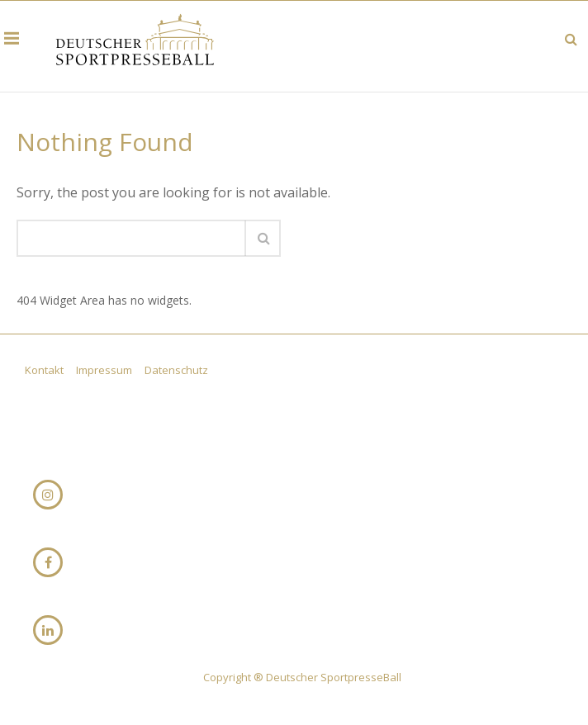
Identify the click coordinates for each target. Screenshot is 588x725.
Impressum (105, 370)
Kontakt (45, 370)
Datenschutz (176, 370)
